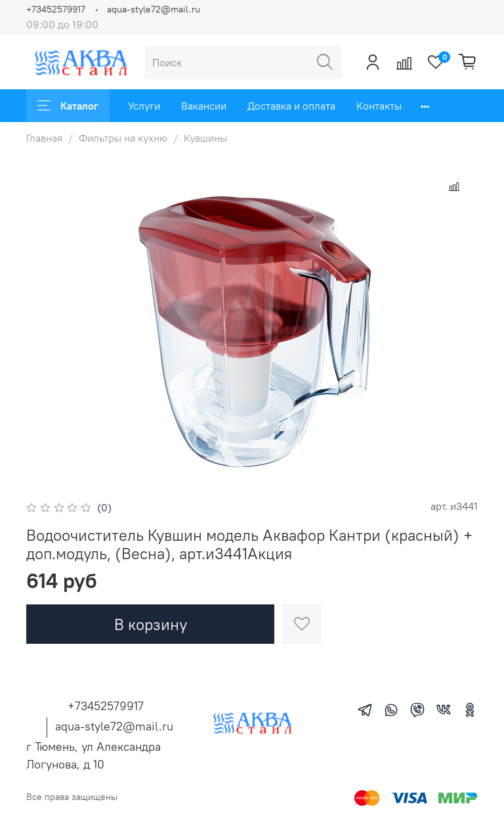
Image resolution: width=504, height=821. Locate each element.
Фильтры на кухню (123, 138)
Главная (44, 138)
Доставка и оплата (291, 106)
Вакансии (204, 106)
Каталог (68, 106)
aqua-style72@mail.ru (154, 9)
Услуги (144, 106)
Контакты (379, 106)
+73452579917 (56, 9)
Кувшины (205, 138)
